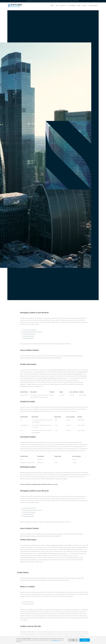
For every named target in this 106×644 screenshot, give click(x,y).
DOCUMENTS (72, 6)
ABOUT (52, 6)
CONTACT (85, 6)
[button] (64, 6)
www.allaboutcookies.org (56, 370)
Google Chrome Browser (30, 330)
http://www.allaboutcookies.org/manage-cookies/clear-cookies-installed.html (41, 358)
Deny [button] (73, 640)
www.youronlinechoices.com (28, 382)
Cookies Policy (56, 640)
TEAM (57, 6)
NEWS (79, 6)
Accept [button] (85, 640)
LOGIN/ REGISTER (93, 6)
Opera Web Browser (28, 338)
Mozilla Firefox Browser (29, 334)
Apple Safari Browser (29, 336)
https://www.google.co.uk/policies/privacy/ (56, 378)
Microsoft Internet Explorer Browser (32, 332)
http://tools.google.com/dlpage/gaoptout (71, 374)
